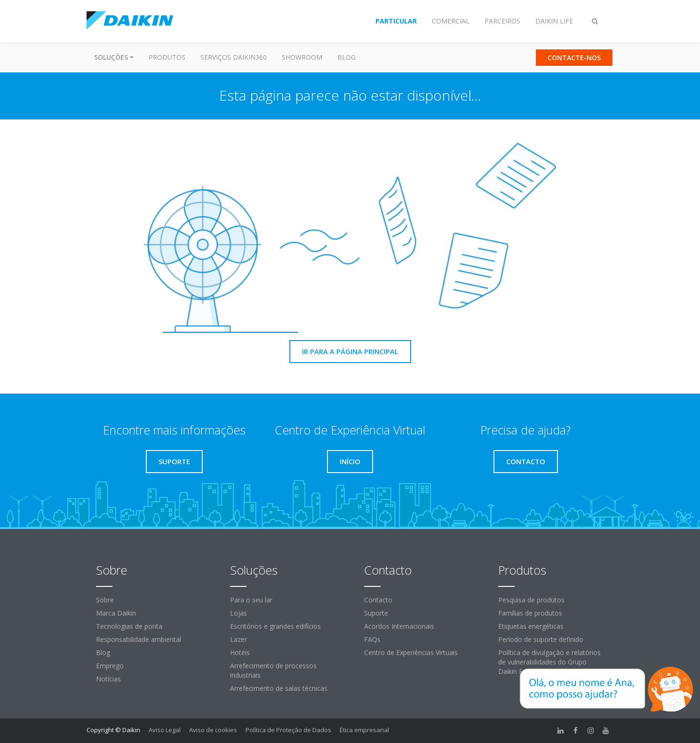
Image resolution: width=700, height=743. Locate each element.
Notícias (108, 679)
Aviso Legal (165, 730)
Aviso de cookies (213, 730)
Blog (346, 57)
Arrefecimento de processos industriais (273, 670)
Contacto (378, 600)
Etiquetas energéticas (531, 626)
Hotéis (240, 652)
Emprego (110, 666)
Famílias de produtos (530, 613)
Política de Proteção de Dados (288, 730)
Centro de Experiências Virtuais (411, 652)
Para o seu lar (251, 600)
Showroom (302, 57)
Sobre (105, 600)
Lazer (239, 639)
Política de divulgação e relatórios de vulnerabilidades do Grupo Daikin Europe (549, 662)
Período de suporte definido (541, 639)
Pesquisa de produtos (531, 600)
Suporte (376, 613)
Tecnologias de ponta (129, 626)
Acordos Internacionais (399, 626)
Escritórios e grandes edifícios (275, 626)
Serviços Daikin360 (234, 57)
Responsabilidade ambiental (139, 639)
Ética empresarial (364, 730)
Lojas (239, 613)
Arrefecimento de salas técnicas (279, 688)
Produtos (167, 57)
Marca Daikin (116, 613)
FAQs (372, 639)
